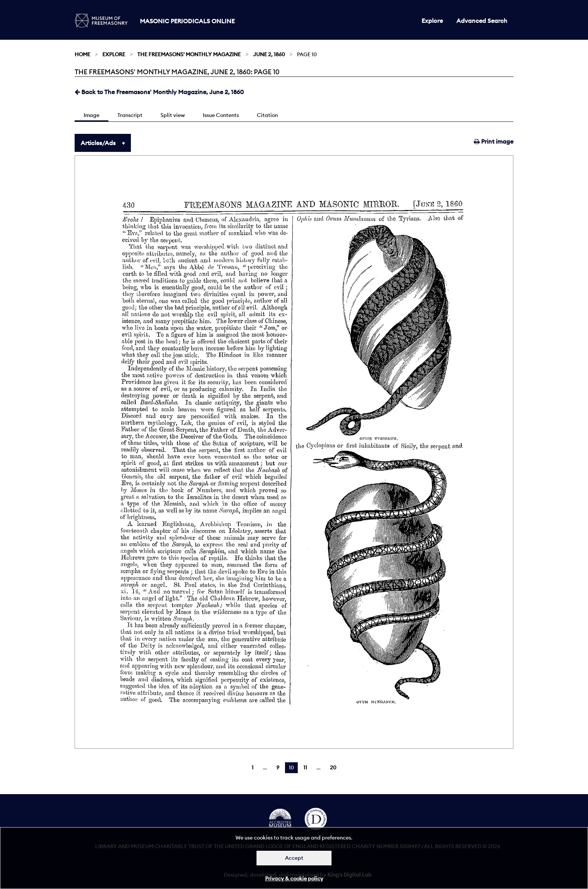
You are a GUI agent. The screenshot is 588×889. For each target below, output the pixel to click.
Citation (267, 115)
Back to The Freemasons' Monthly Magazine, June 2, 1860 (159, 92)
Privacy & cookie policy (294, 879)
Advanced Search (482, 21)
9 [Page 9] (278, 768)
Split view (173, 115)
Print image (494, 141)
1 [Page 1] (253, 768)
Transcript (130, 115)
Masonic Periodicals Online (187, 21)
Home (82, 54)
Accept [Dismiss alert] (294, 858)
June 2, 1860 (269, 54)
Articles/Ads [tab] (98, 143)
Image (91, 115)
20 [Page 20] (333, 768)
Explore (432, 21)
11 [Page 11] (305, 768)
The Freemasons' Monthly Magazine (189, 54)
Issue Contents (221, 115)
